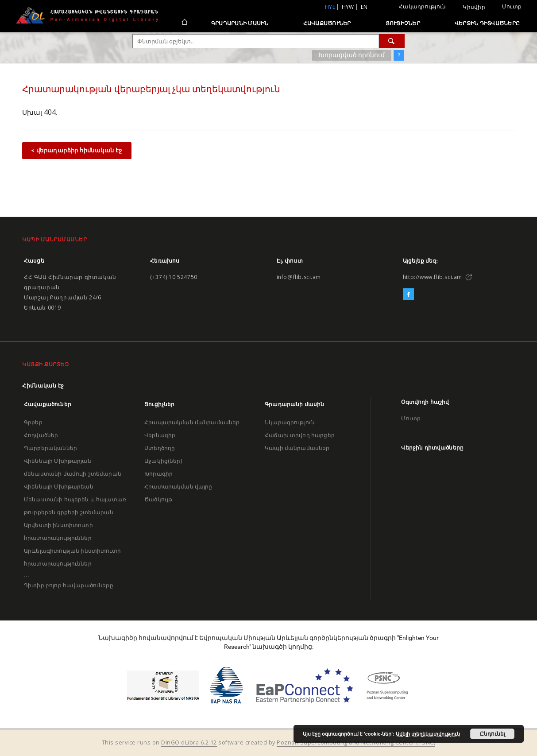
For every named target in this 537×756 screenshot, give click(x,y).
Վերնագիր (160, 435)
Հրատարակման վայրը (178, 487)
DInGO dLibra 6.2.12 (189, 742)
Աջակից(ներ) (163, 461)
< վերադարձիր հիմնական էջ (77, 150)
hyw (348, 7)
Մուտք (512, 6)
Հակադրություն (422, 6)
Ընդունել (493, 734)
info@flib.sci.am (299, 277)
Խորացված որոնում (352, 55)
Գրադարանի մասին (240, 23)
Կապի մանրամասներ (297, 448)
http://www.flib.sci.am (433, 277)
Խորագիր (158, 474)
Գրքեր (33, 422)
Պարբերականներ (50, 448)
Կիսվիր (474, 7)
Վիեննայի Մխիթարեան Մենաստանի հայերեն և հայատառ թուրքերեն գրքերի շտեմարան (75, 499)
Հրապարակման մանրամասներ (192, 422)
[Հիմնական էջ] (184, 23)
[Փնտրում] (392, 41)
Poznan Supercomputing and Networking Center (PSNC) (356, 742)
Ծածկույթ (158, 499)
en (364, 7)
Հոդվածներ (41, 435)
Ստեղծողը (160, 448)
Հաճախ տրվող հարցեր (300, 435)
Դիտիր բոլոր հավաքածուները (69, 585)
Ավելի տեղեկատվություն (428, 734)
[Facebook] (408, 295)
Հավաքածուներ (327, 23)
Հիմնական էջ (43, 386)
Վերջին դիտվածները (487, 23)
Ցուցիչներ (403, 23)
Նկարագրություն (290, 422)
